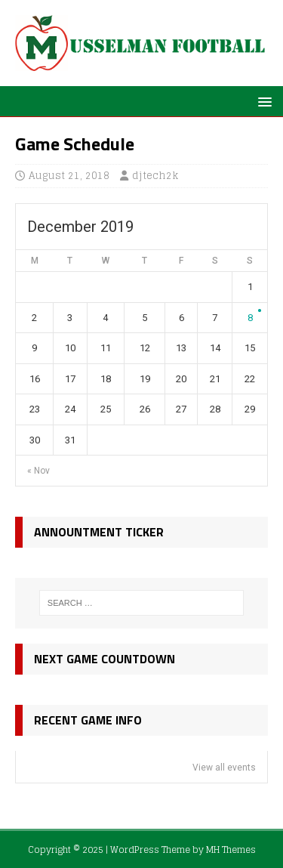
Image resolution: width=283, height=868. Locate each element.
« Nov (38, 471)
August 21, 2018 (69, 176)
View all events (224, 768)
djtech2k (155, 176)
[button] (262, 101)
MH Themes (231, 849)
